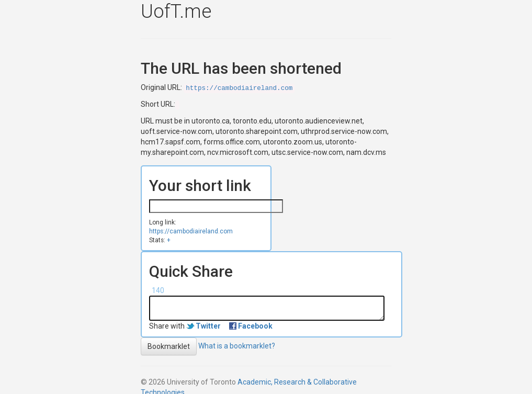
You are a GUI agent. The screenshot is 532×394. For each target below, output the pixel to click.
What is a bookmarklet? (237, 345)
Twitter (208, 326)
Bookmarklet (169, 346)
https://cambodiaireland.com (239, 88)
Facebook (255, 326)
